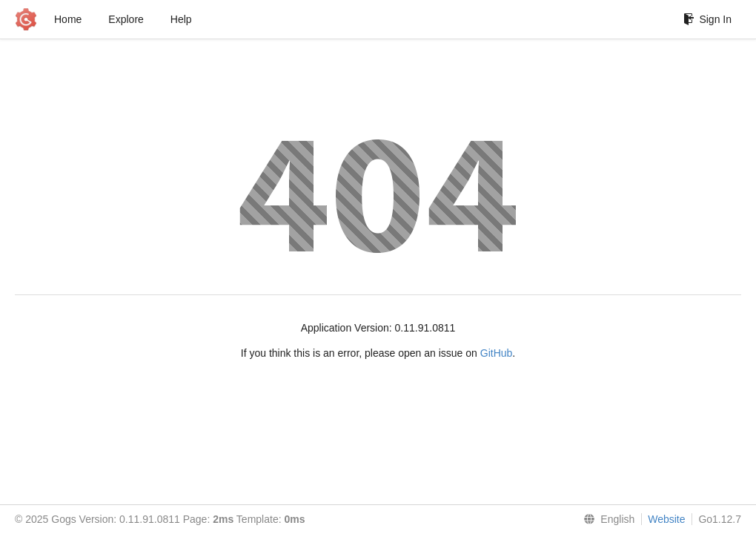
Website (666, 519)
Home (68, 19)
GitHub (497, 353)
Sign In (707, 19)
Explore (126, 19)
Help (181, 19)
